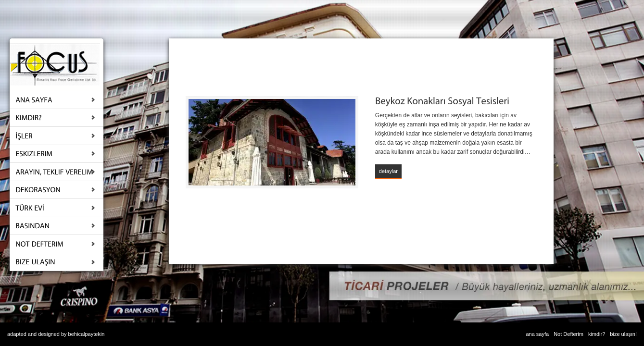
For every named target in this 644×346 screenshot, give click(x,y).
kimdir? (597, 334)
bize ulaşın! (623, 334)
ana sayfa (537, 334)
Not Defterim (568, 334)
